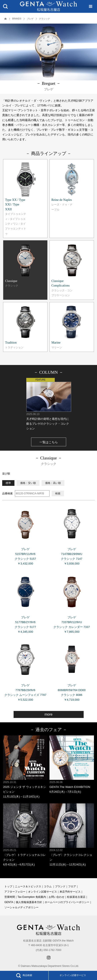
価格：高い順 (53, 483)
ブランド (60, 886)
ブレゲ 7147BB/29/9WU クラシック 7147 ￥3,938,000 (72, 534)
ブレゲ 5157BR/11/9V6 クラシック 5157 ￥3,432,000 (25, 534)
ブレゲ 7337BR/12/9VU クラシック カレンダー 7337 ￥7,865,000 (72, 602)
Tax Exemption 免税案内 (32, 897)
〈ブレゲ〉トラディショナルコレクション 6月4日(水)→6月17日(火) (25, 835)
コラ (46, 886)
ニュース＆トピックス (28, 886)
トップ (8, 886)
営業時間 (10, 897)
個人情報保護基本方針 (29, 902)
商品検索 (24, 975)
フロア (72, 886)
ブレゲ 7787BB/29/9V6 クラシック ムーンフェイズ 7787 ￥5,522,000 (25, 670)
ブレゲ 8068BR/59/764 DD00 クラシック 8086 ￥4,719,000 (72, 670)
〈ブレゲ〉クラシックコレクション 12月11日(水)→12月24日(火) (72, 835)
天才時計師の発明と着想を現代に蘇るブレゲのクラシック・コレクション (48, 404)
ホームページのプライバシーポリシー (67, 902)
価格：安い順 (28, 483)
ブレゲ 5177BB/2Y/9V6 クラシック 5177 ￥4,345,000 (25, 602)
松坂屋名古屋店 (76, 897)
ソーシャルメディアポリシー (21, 907)
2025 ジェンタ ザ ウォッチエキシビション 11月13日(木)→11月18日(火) (25, 767)
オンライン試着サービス (73, 975)
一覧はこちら (49, 442)
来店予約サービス (70, 892)
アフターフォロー (15, 892)
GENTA (9, 902)
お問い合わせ (56, 897)
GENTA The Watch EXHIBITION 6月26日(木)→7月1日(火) (72, 764)
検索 (58, 493)
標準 (8, 483)
